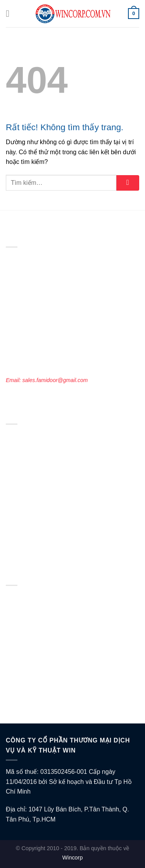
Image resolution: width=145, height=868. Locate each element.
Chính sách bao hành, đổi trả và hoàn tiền (56, 649)
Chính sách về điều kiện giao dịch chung (55, 596)
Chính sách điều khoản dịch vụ (43, 617)
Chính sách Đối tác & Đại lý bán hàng (51, 681)
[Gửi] (128, 183)
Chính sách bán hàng (32, 660)
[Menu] (10, 13)
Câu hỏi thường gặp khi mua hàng (47, 703)
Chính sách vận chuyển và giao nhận (50, 628)
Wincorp (72, 858)
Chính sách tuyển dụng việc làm (45, 670)
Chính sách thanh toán (33, 639)
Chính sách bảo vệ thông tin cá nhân (50, 607)
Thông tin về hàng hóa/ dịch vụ (43, 692)
